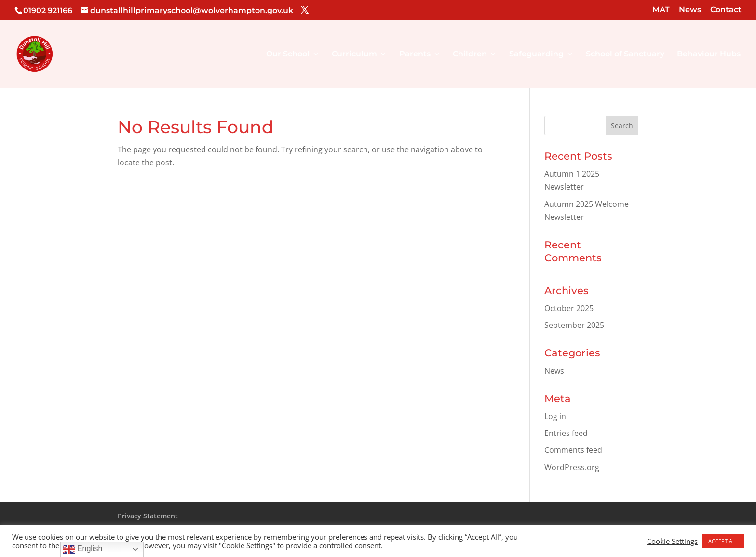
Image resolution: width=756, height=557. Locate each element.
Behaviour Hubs (709, 54)
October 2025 (569, 308)
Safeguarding (536, 54)
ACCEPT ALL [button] (723, 541)
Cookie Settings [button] (672, 541)
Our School (288, 54)
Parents (415, 54)
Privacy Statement (148, 516)
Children (470, 54)
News (690, 10)
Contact (726, 10)
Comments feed (573, 450)
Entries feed (566, 433)
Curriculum (354, 54)
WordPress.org (572, 467)
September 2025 (574, 325)
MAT (661, 10)
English (83, 549)
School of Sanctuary (625, 54)
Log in (555, 416)
